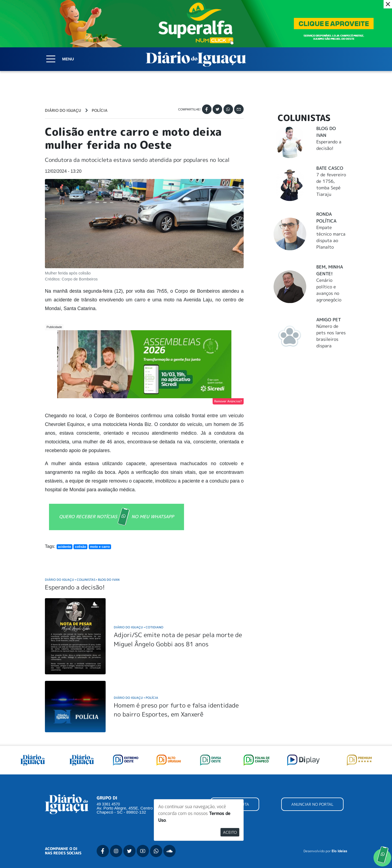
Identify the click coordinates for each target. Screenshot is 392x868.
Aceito (230, 832)
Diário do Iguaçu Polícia (136, 698)
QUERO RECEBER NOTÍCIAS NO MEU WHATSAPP (117, 517)
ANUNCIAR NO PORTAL (312, 804)
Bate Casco (330, 168)
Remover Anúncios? (228, 401)
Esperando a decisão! (75, 587)
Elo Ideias (339, 851)
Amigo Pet (329, 320)
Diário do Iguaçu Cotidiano (139, 627)
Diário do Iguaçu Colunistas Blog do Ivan (82, 580)
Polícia (100, 110)
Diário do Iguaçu (63, 110)
